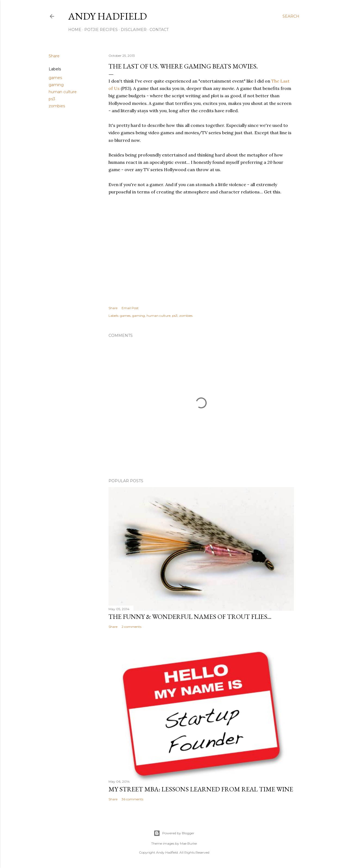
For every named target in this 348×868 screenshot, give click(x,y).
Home (75, 30)
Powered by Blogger (174, 833)
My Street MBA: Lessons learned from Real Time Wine (201, 789)
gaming (56, 85)
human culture (63, 92)
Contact (159, 30)
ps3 (52, 99)
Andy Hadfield (108, 16)
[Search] (291, 16)
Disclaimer (134, 30)
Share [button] (54, 56)
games (55, 78)
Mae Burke (188, 843)
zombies (57, 106)
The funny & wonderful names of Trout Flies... (190, 617)
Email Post (130, 308)
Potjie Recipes (101, 30)
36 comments (132, 799)
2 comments (131, 627)
